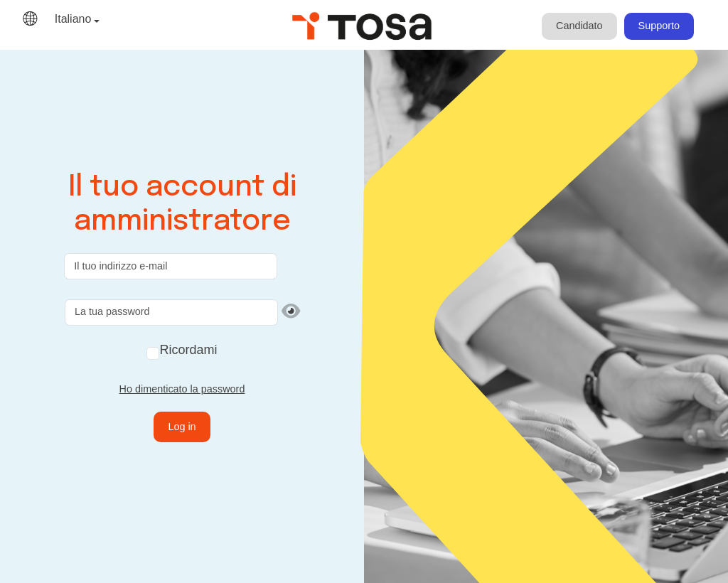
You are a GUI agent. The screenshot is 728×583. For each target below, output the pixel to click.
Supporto (659, 26)
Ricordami (188, 350)
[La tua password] (171, 312)
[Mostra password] (291, 312)
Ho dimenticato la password (182, 389)
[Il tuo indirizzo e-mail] (171, 266)
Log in (182, 427)
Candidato (579, 26)
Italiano (73, 19)
